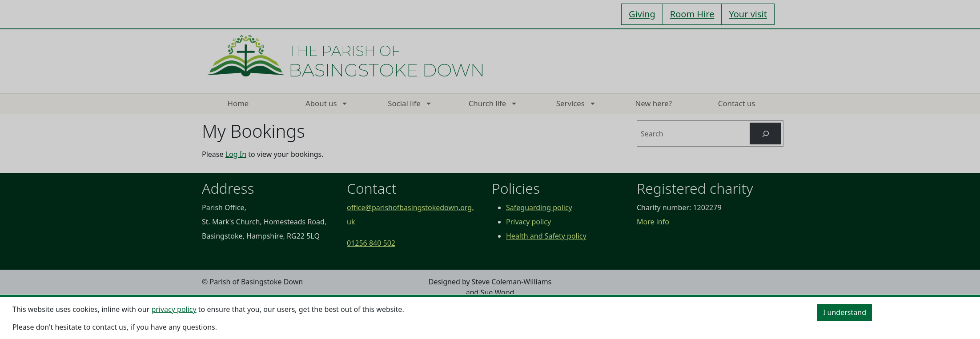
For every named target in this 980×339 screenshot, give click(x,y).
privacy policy (174, 309)
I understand (845, 312)
